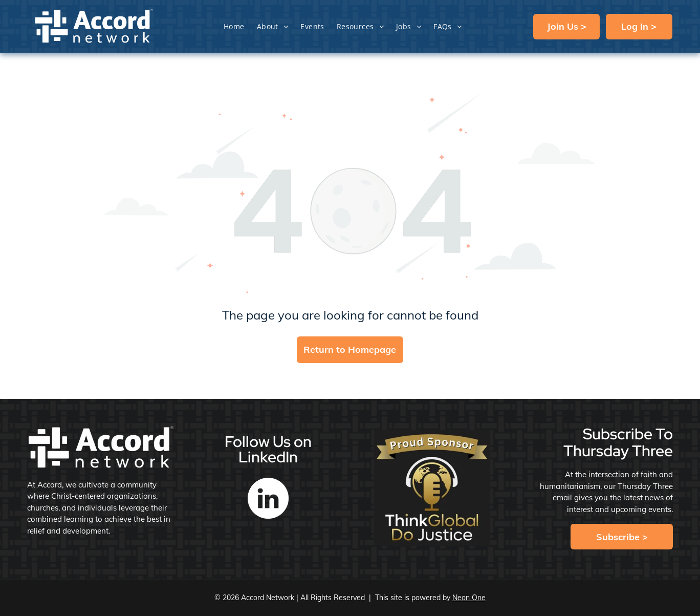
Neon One (469, 598)
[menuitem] (234, 26)
